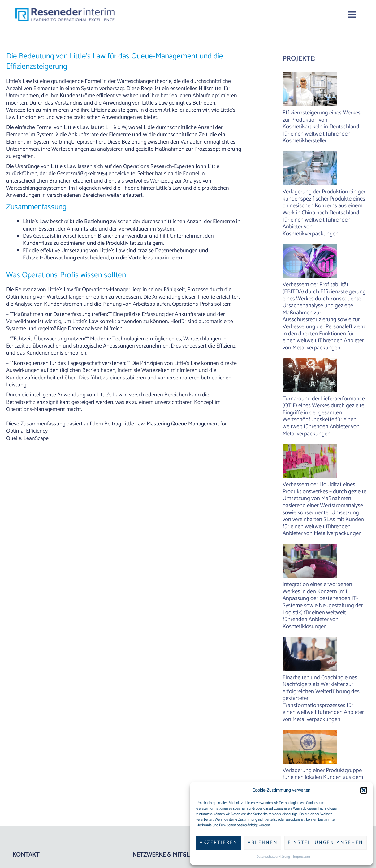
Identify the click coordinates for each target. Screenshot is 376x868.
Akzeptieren (219, 842)
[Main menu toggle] (352, 15)
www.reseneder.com (36, 804)
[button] (364, 790)
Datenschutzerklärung (273, 857)
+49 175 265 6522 (32, 789)
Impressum (302, 857)
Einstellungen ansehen (326, 842)
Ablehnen (263, 842)
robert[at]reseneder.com (41, 797)
